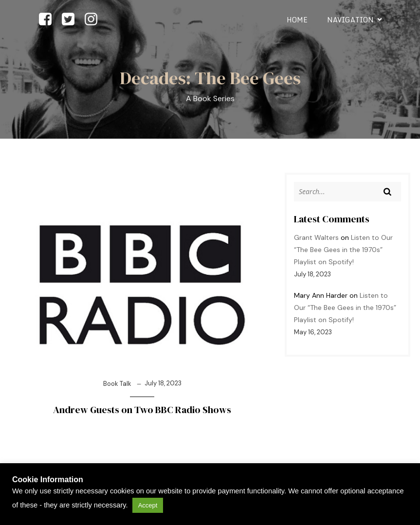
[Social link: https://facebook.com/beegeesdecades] (49, 20)
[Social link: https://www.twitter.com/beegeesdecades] (72, 20)
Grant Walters (316, 237)
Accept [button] (148, 505)
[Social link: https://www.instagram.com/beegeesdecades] (95, 20)
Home (297, 20)
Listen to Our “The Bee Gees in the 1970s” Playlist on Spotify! (343, 250)
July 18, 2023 (163, 383)
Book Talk (117, 384)
